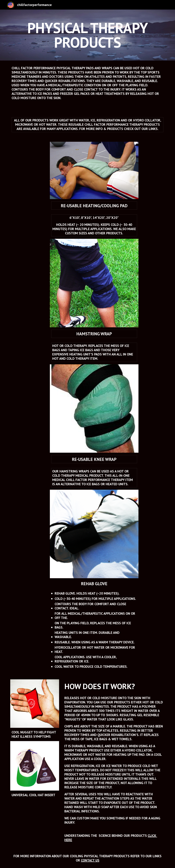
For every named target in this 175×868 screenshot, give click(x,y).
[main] (88, 35)
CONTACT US (90, 860)
